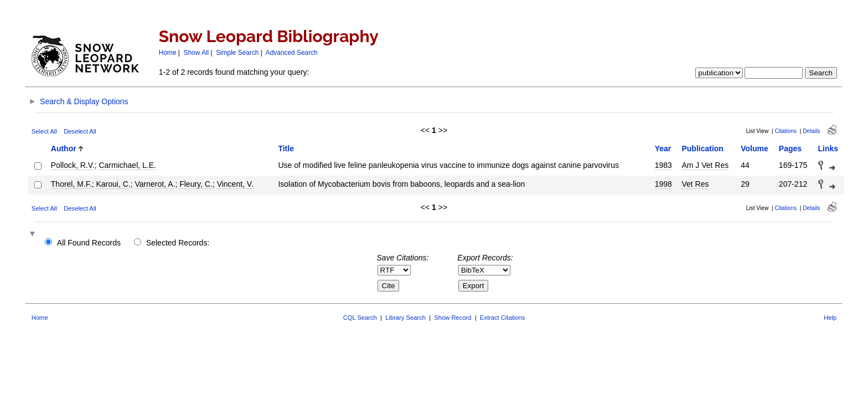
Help (830, 318)
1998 (663, 184)
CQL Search (360, 318)
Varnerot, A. (155, 184)
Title (286, 149)
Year (663, 149)
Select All (44, 131)
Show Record (453, 318)
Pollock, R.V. (73, 165)
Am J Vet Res (705, 165)
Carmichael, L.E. (127, 165)
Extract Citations (502, 318)
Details (811, 131)
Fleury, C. (196, 184)
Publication (702, 149)
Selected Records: (178, 243)
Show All (197, 53)
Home (168, 53)
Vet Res (695, 184)
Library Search (405, 318)
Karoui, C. (113, 184)
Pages (790, 149)
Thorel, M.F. (71, 184)
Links (828, 149)
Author (64, 149)
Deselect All (80, 131)
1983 (663, 165)
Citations (786, 131)
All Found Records (89, 243)
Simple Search (237, 53)
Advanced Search (292, 53)
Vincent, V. (235, 184)
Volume (755, 149)
